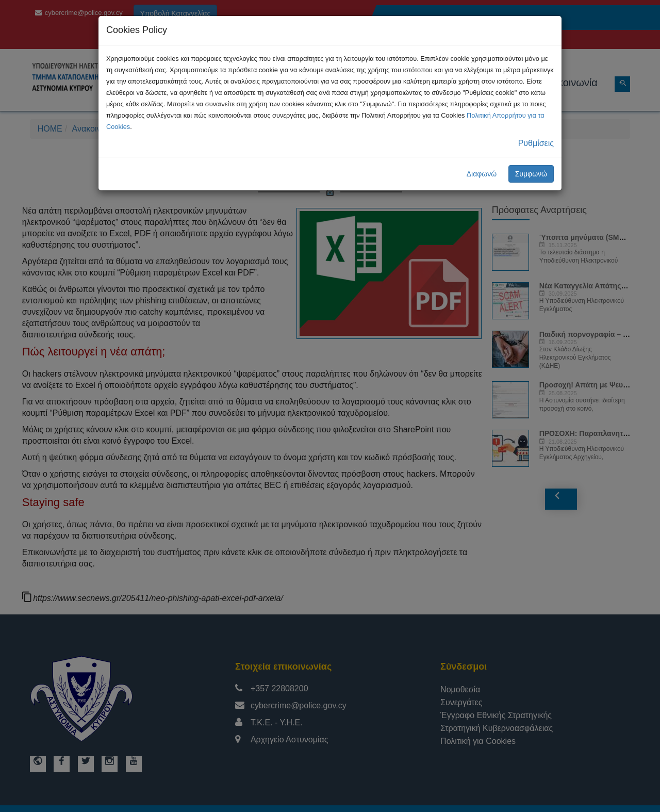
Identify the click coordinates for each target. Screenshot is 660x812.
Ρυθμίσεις (536, 143)
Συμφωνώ (531, 174)
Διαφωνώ (482, 174)
